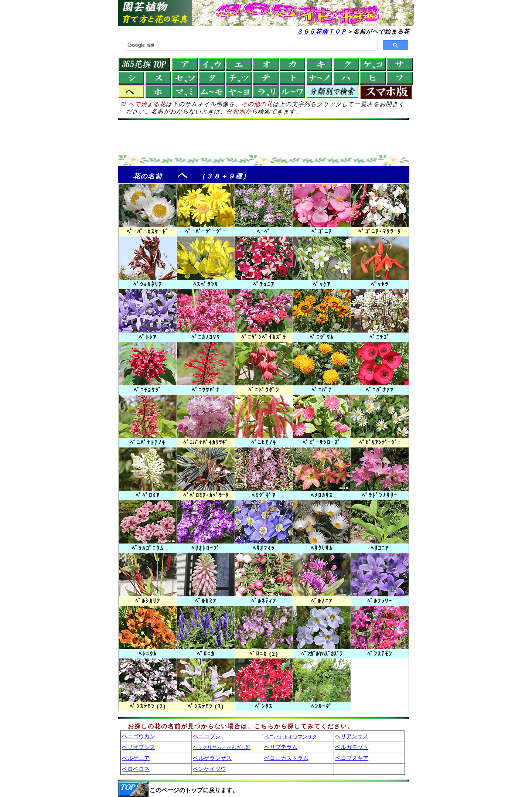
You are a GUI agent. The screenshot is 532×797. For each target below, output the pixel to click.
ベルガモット (352, 747)
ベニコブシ (207, 736)
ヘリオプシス (139, 747)
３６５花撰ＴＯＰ (322, 32)
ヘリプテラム (281, 747)
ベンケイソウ (209, 769)
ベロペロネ (136, 769)
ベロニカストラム (286, 758)
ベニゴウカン (139, 736)
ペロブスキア (352, 758)
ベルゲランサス (212, 758)
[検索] (250, 45)
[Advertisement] (264, 138)
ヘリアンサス (352, 736)
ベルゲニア (136, 758)
